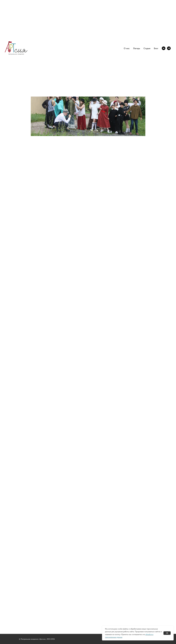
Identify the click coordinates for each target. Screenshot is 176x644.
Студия (147, 48)
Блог (156, 48)
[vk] (164, 48)
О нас (127, 48)
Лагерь (137, 48)
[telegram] (169, 48)
